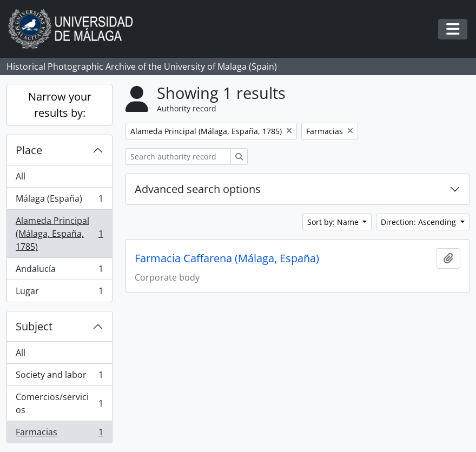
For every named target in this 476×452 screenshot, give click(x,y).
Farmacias (59, 434)
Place (29, 150)
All (21, 176)
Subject (34, 326)
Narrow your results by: (60, 105)
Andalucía (59, 271)
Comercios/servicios (59, 403)
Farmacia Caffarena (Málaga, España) (227, 258)
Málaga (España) (59, 201)
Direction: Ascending (419, 222)
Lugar (59, 293)
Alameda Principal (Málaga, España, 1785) (59, 234)
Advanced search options (198, 189)
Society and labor (59, 377)
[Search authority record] (178, 157)
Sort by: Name (334, 222)
